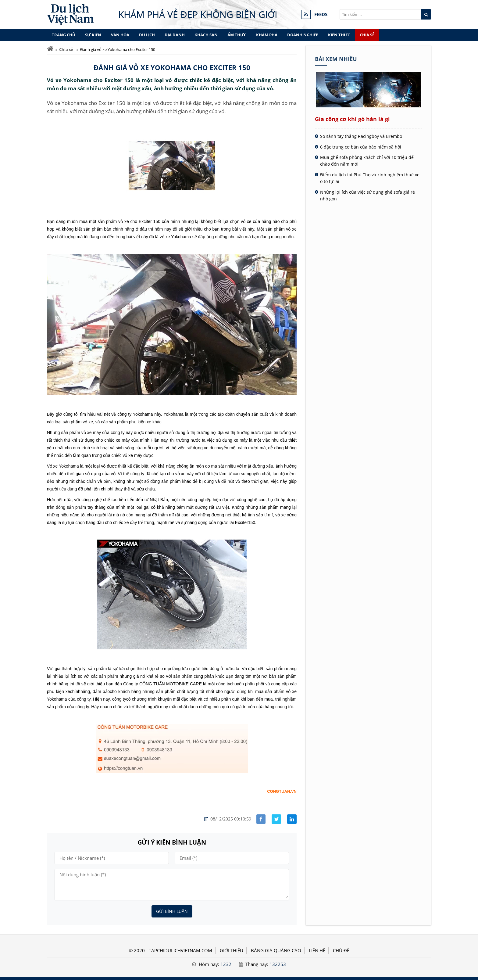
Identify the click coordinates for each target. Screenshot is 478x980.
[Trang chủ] (50, 49)
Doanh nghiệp (303, 35)
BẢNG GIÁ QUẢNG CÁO (276, 950)
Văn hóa (120, 35)
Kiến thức (339, 35)
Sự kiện (93, 35)
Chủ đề (341, 950)
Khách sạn (206, 35)
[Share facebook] (261, 819)
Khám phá (267, 35)
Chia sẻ (367, 35)
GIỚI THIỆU (232, 950)
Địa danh (175, 35)
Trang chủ (64, 35)
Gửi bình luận (172, 911)
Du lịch (147, 35)
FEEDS (321, 14)
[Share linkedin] (292, 819)
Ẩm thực (237, 35)
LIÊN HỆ (317, 950)
